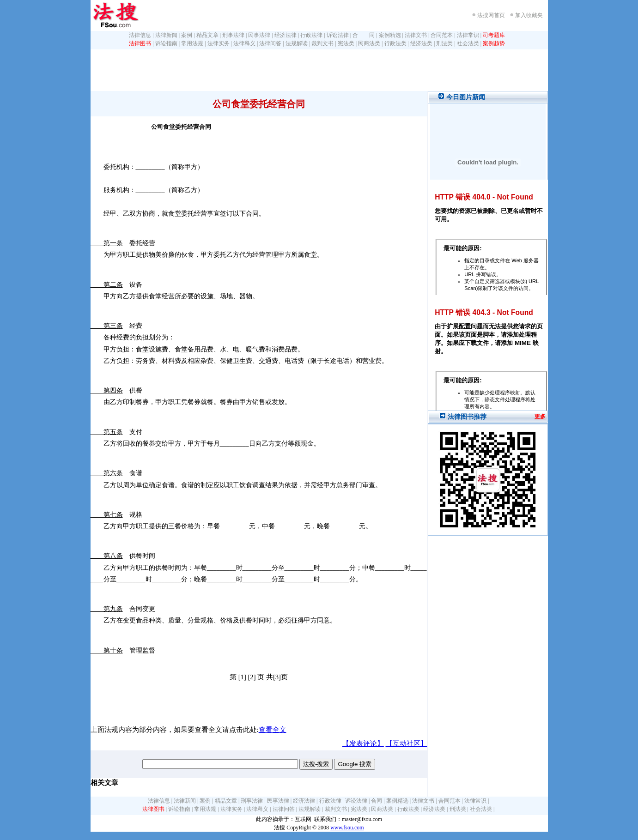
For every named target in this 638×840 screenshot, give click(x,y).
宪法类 (346, 43)
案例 (187, 35)
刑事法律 (233, 35)
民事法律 (259, 35)
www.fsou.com (347, 828)
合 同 (364, 35)
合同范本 (442, 35)
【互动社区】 (407, 743)
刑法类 (444, 43)
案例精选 (390, 35)
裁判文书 (322, 43)
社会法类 (468, 43)
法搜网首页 (491, 15)
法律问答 (270, 43)
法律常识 (468, 35)
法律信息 (140, 35)
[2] (252, 677)
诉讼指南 (166, 43)
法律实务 (219, 43)
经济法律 (286, 35)
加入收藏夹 (529, 15)
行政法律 (311, 35)
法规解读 (297, 43)
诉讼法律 (338, 35)
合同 (377, 801)
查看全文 (273, 730)
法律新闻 (166, 35)
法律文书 (416, 35)
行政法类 (395, 43)
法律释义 (244, 43)
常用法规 (192, 43)
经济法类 (421, 43)
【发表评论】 (363, 743)
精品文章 (207, 35)
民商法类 (369, 43)
